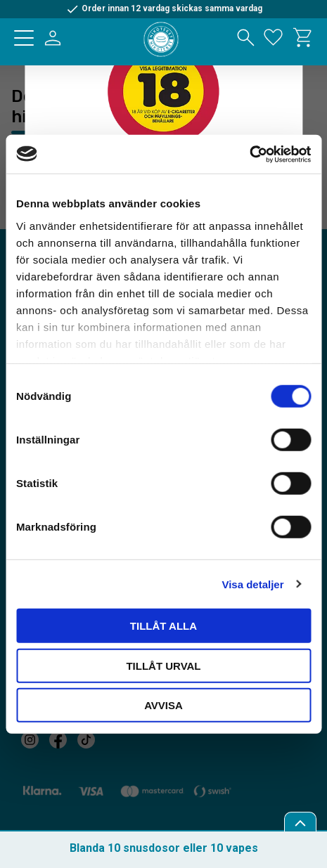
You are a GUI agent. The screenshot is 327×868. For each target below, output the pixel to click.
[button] (24, 38)
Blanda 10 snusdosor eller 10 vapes (164, 848)
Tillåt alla (163, 626)
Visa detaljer (252, 584)
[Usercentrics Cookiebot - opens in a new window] (249, 154)
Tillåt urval (163, 665)
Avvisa (163, 705)
